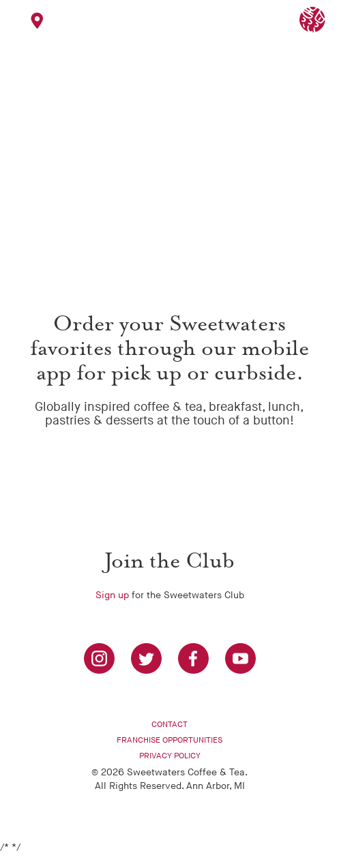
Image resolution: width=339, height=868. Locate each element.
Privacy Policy (170, 756)
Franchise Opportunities (169, 740)
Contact (169, 725)
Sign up (112, 595)
